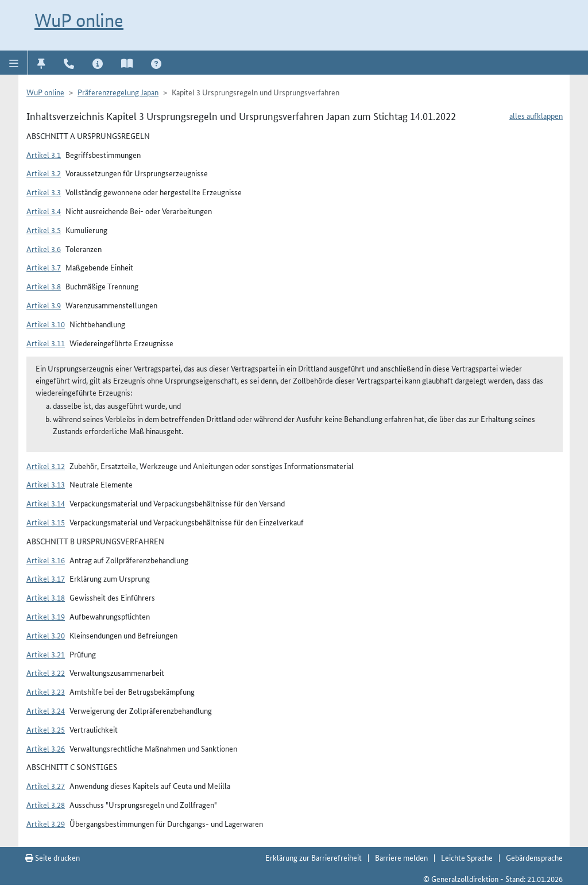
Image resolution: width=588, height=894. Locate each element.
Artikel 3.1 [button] (44, 154)
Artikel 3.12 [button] (46, 466)
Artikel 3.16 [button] (46, 560)
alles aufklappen (536, 115)
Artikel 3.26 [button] (46, 748)
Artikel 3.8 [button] (44, 286)
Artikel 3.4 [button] (44, 211)
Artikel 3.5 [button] (44, 230)
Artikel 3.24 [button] (46, 710)
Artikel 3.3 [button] (44, 192)
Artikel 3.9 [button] (44, 305)
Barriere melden (401, 857)
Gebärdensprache (534, 857)
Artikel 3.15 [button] (46, 522)
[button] (14, 63)
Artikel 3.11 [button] (46, 343)
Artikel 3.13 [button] (46, 484)
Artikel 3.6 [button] (44, 249)
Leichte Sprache (467, 857)
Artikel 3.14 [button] (46, 503)
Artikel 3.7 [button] (44, 267)
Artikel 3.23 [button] (46, 691)
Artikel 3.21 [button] (46, 654)
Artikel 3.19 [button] (46, 616)
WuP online (79, 20)
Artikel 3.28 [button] (46, 804)
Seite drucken (53, 857)
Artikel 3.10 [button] (46, 324)
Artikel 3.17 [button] (46, 578)
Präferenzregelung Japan (118, 92)
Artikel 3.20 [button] (46, 635)
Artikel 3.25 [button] (46, 729)
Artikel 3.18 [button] (46, 597)
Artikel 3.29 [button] (46, 823)
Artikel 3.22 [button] (46, 672)
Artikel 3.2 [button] (44, 173)
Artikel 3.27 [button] (46, 785)
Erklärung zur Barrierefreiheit (314, 857)
